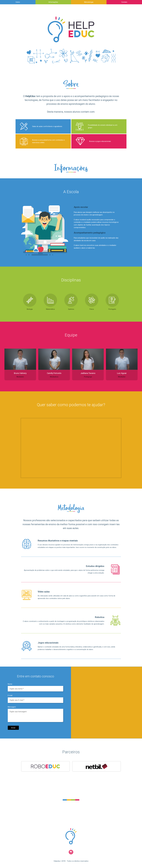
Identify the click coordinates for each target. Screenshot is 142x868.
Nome (10, 684)
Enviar (13, 728)
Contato (124, 2)
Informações (53, 2)
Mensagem (12, 707)
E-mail (10, 695)
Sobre (18, 2)
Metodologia (89, 2)
